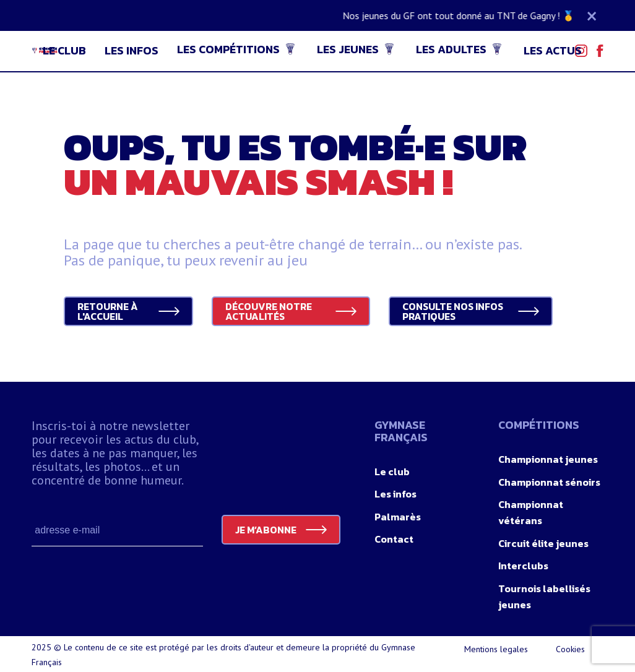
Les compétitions (228, 49)
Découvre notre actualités (269, 311)
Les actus (553, 50)
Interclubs (523, 566)
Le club (64, 50)
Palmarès (398, 517)
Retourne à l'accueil (108, 311)
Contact (394, 539)
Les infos (132, 50)
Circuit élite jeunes (543, 543)
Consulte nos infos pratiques (453, 311)
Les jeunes (348, 49)
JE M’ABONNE (266, 530)
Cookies (570, 649)
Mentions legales (496, 649)
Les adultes (451, 49)
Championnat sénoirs (549, 482)
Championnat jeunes (548, 459)
